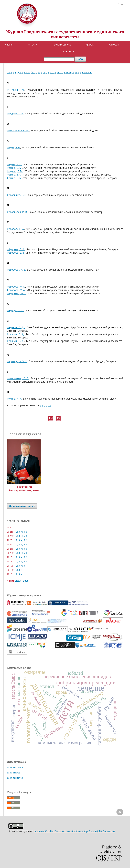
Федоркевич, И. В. (17, 212)
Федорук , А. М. (15, 310)
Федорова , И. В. (16, 270)
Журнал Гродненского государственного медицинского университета (65, 34)
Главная (8, 45)
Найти (80, 59)
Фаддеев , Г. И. (15, 113)
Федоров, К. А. (15, 229)
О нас (32, 45)
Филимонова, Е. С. (18, 378)
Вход (121, 4)
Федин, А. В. (14, 147)
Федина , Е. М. (15, 171)
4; (22, 532)
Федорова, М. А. (16, 287)
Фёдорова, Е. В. (16, 249)
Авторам (114, 45)
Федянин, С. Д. (16, 327)
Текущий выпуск (61, 45)
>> (49, 405)
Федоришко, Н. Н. (17, 195)
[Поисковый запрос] (59, 59)
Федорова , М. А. (16, 293)
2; (17, 532)
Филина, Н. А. (14, 399)
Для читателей (15, 768)
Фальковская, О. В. (18, 130)
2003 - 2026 (22, 581)
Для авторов (14, 773)
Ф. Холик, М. (16, 90)
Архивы (90, 45)
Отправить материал (22, 506)
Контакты (69, 51)
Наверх (120, 826)
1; (14, 527)
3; (19, 532)
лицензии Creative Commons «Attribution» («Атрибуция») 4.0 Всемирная (74, 831)
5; (24, 532)
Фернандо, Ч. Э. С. (17, 361)
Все (89, 72)
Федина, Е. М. (14, 164)
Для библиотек (15, 778)
